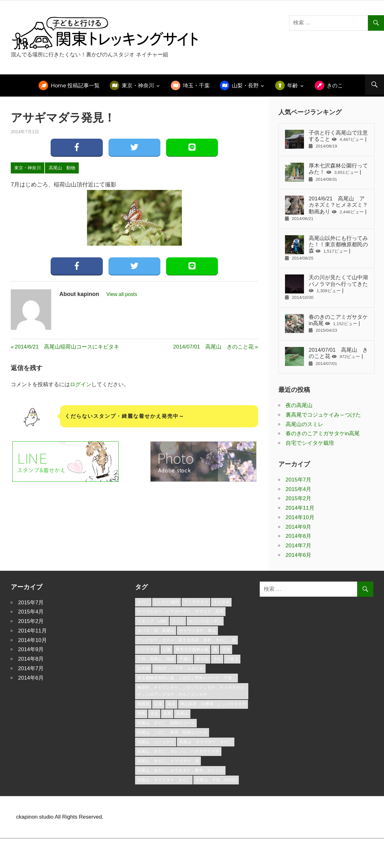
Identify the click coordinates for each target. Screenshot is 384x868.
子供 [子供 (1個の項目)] (226, 649)
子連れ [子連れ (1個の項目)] (185, 659)
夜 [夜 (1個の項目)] (215, 649)
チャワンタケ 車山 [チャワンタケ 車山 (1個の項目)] (198, 630)
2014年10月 (300, 517)
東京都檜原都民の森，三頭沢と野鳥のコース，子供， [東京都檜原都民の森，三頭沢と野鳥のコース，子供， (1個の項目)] (187, 678)
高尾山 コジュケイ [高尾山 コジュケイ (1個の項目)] (156, 742)
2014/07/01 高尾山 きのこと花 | (326, 356)
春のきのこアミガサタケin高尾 (323, 434)
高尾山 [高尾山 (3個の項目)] (182, 713)
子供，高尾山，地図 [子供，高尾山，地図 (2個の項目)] (156, 659)
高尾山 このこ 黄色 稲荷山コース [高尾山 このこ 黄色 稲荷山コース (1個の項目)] (172, 732)
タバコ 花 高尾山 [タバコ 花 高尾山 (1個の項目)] (156, 630)
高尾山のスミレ (304, 424)
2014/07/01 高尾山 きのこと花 (213, 347)
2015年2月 (298, 498)
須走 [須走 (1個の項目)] (154, 713)
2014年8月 (298, 536)
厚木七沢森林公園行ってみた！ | (326, 172)
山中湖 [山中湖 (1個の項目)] (143, 668)
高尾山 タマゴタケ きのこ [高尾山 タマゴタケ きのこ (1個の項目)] (206, 742)
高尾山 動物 (62, 168)
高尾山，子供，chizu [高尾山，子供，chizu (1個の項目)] (216, 780)
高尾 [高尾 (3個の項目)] (167, 713)
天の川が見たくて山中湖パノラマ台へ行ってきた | (326, 287)
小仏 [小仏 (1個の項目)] (217, 659)
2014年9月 (298, 527)
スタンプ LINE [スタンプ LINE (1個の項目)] (152, 621)
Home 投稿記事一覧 (75, 85)
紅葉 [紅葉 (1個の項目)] (158, 704)
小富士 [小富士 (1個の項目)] (232, 659)
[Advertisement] (123, 520)
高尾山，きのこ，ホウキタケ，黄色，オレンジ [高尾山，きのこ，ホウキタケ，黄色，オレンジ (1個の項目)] (180, 770)
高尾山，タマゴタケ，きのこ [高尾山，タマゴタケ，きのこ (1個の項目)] (164, 780)
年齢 (293, 85)
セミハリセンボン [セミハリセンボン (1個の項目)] (205, 621)
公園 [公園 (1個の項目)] (167, 649)
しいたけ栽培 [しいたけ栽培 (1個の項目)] (167, 602)
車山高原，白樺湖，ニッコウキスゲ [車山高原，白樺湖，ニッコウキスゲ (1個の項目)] (213, 704)
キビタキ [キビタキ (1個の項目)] (221, 602)
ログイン (81, 384)
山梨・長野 (245, 85)
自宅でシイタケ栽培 (310, 443)
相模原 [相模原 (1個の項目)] (143, 704)
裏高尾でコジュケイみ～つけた (323, 415)
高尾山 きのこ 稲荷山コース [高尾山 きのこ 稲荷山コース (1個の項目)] (166, 723)
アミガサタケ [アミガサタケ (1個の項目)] (196, 602)
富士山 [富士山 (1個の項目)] (202, 659)
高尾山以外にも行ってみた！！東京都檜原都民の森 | (326, 248)
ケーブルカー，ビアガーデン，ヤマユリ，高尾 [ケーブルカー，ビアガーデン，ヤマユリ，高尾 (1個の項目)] (180, 611)
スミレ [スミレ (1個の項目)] (178, 621)
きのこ (335, 85)
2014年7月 (298, 546)
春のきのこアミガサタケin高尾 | (326, 324)
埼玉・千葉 (196, 85)
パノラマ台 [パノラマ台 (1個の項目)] (148, 649)
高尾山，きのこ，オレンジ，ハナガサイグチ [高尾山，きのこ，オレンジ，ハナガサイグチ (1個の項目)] (178, 751)
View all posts (122, 294)
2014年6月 (298, 555)
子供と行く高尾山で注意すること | (326, 139)
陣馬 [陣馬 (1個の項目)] (141, 713)
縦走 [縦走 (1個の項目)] (171, 704)
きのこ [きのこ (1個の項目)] (143, 602)
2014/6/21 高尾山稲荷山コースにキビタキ (67, 347)
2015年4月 (298, 489)
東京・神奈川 (138, 85)
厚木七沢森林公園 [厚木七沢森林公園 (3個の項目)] (192, 649)
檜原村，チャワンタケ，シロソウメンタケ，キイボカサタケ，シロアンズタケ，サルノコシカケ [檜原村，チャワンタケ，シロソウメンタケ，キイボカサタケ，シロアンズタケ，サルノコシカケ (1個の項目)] (191, 691)
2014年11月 (300, 508)
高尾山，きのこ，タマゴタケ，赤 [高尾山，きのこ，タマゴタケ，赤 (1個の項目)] (168, 761)
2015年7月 (298, 480)
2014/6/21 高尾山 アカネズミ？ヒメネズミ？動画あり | (326, 208)
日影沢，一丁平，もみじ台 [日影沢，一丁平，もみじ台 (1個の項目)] (179, 668)
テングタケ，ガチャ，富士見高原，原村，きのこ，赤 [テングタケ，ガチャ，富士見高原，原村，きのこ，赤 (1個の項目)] (187, 640)
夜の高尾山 (299, 405)
